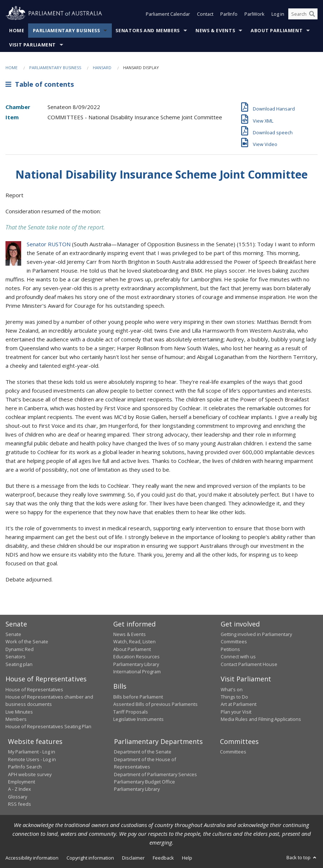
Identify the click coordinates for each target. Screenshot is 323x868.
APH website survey (30, 774)
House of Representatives (34, 689)
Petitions (230, 649)
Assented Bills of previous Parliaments (155, 704)
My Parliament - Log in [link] (32, 752)
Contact (205, 14)
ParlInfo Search (25, 767)
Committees (233, 752)
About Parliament (277, 31)
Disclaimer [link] (133, 858)
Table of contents (40, 84)
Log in (278, 14)
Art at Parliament (239, 704)
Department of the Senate (143, 752)
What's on (232, 689)
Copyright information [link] (90, 858)
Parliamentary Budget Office (145, 782)
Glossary (18, 797)
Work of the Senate (27, 641)
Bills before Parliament (138, 697)
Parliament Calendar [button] (168, 14)
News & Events (215, 31)
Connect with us (238, 656)
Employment (22, 782)
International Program (137, 671)
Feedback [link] (163, 858)
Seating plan (19, 664)
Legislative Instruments (138, 719)
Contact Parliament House (249, 664)
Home (17, 31)
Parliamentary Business (66, 31)
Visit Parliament (33, 45)
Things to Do (234, 697)
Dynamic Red (20, 649)
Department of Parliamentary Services (155, 774)
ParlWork (254, 14)
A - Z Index (20, 789)
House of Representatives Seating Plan (48, 726)
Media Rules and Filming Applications (261, 719)
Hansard (102, 68)
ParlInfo (229, 14)
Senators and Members (148, 31)
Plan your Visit (236, 712)
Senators (16, 656)
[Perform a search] (312, 14)
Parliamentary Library (136, 664)
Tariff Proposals (131, 712)
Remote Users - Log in (32, 759)
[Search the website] (303, 14)
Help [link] (187, 858)
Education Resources (136, 656)
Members (16, 719)
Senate (13, 634)
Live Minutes (19, 712)
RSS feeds (20, 804)
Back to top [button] (302, 857)
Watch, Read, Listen (134, 641)
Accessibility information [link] (32, 858)
